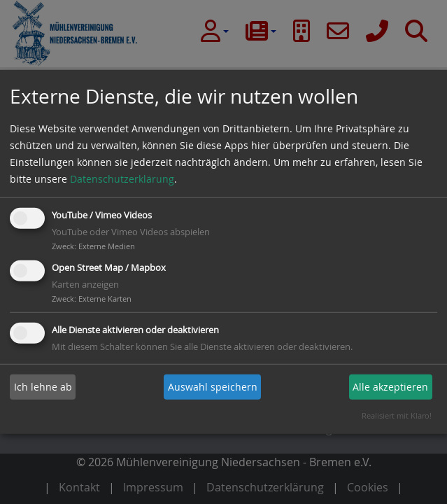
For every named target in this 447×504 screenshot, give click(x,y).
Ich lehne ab (43, 387)
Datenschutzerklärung (122, 179)
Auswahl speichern (213, 387)
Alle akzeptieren (390, 387)
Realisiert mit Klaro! (397, 415)
